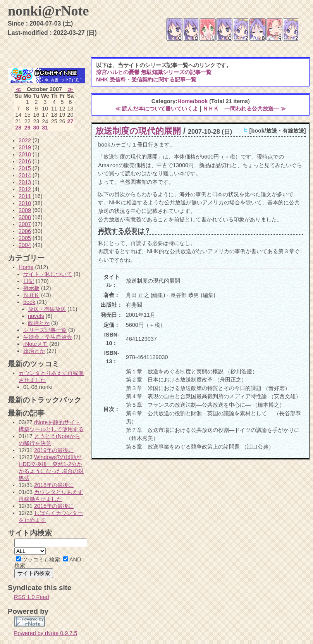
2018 (25, 154)
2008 (25, 217)
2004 (25, 245)
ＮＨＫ (31, 295)
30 (36, 128)
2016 (25, 161)
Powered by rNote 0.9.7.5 (46, 633)
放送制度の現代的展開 (138, 131)
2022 (25, 140)
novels (36, 316)
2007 (25, 224)
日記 (29, 281)
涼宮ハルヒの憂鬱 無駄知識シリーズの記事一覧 (154, 72)
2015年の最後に (54, 506)
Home (185, 101)
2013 (25, 182)
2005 (25, 238)
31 (45, 128)
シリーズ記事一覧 (45, 330)
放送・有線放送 (47, 309)
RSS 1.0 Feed (31, 597)
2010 (25, 203)
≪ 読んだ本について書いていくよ (156, 109)
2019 (25, 147)
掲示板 (31, 288)
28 (18, 128)
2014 (25, 175)
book (201, 101)
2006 (25, 231)
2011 (25, 196)
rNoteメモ (35, 344)
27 (70, 121)
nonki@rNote (48, 11)
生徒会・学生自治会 (48, 337)
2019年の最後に (54, 450)
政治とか (39, 323)
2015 (25, 168)
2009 (25, 210)
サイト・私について (48, 274)
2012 (25, 189)
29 (28, 128)
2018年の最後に (54, 485)
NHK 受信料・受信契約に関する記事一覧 (146, 79)
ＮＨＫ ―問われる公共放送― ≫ (244, 109)
